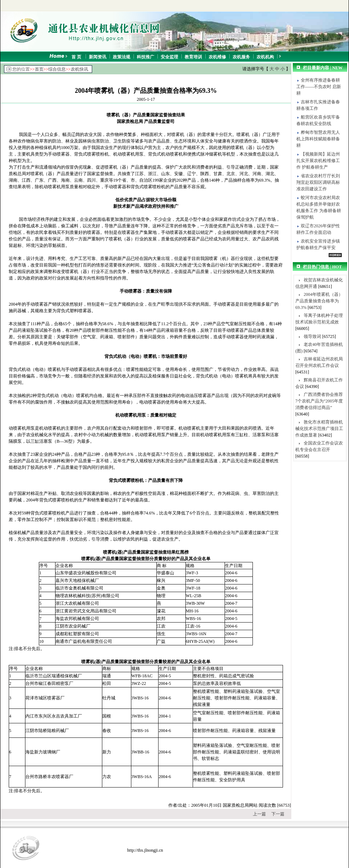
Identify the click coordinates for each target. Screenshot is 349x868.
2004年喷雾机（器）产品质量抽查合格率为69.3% (319, 301)
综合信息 (57, 69)
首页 (39, 69)
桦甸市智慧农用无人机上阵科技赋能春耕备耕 (318, 139)
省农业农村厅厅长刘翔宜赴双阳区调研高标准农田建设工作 (318, 182)
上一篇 (259, 814)
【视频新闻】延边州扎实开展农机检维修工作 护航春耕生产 (318, 161)
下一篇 (278, 814)
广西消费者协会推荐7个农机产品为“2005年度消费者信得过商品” (319, 401)
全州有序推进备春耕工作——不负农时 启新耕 (319, 87)
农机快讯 (79, 69)
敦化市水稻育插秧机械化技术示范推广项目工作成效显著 (319, 429)
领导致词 (312, 336)
